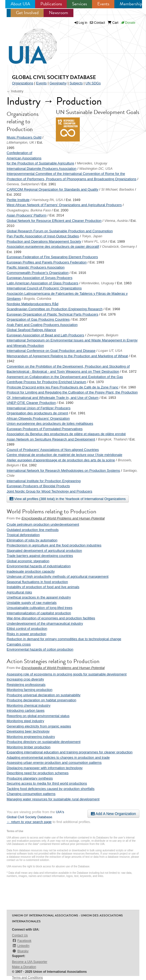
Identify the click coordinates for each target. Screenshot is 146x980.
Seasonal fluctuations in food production (37, 582)
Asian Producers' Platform (27, 215)
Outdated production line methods (33, 530)
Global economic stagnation (28, 561)
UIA (27, 43)
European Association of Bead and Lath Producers (45, 335)
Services (80, 4)
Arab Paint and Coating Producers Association (42, 325)
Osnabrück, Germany (118, 247)
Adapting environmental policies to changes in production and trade (58, 757)
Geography (58, 83)
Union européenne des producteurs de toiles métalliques (50, 424)
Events (103, 4)
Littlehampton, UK (20, 142)
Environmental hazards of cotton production (40, 649)
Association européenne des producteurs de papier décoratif (53, 247)
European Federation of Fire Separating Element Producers (52, 257)
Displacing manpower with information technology (45, 768)
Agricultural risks (19, 592)
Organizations (23, 83)
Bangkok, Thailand (112, 439)
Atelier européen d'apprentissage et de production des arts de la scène (61, 460)
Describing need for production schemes (38, 773)
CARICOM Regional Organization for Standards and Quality (53, 189)
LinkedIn (21, 946)
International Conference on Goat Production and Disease (51, 351)
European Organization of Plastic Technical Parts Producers (52, 314)
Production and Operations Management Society (44, 241)
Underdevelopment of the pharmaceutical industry (45, 623)
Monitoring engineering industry (31, 737)
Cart (113, 23)
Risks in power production (26, 634)
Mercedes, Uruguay (92, 163)
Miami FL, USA (96, 241)
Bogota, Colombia (37, 299)
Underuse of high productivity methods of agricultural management (58, 576)
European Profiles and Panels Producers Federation (47, 262)
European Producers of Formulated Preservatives (45, 429)
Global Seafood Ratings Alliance (31, 330)
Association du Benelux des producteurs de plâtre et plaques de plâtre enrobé (66, 434)
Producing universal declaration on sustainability (44, 695)
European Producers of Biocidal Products (38, 486)
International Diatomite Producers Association (41, 169)
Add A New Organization (113, 814)
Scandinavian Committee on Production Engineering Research (55, 309)
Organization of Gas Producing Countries (38, 319)
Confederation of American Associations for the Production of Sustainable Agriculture (40, 158)
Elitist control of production (27, 629)
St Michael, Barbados (118, 189)
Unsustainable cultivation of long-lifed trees (39, 608)
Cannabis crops (19, 644)
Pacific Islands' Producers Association (36, 267)
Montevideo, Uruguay (98, 283)
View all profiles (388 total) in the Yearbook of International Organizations (68, 499)
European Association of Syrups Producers (39, 278)
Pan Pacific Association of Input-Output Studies (43, 236)
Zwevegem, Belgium (103, 335)
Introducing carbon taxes (26, 711)
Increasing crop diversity (25, 679)
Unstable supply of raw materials (32, 603)
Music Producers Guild (24, 137)
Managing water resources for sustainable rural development (53, 799)
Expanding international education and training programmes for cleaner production (70, 752)
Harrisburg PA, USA (48, 200)
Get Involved (27, 13)
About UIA (20, 4)
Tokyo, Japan (92, 236)
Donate (128, 23)
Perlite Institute (18, 200)
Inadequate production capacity (31, 571)
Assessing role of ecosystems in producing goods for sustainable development (67, 674)
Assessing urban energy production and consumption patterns (54, 763)
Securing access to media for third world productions (47, 783)
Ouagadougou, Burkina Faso (29, 210)
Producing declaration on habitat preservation (41, 700)
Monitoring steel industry (25, 721)
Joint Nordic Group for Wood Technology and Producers (49, 491)
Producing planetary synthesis (30, 778)
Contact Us (20, 935)
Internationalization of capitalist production (39, 613)
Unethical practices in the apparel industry (39, 597)
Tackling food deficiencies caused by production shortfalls (51, 789)
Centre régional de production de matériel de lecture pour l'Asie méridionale (64, 455)
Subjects (76, 83)
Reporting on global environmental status (38, 716)
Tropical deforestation (23, 535)
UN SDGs (93, 83)
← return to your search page (29, 822)
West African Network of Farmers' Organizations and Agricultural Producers (64, 205)
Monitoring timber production (29, 747)
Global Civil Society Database (54, 77)
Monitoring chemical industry (29, 705)
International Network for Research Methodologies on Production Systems (63, 471)
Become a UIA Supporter (30, 962)
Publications (51, 4)
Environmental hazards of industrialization (39, 566)
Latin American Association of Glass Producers (43, 283)
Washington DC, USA (96, 169)
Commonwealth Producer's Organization (38, 273)
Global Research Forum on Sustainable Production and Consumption (60, 231)
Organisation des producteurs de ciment (37, 413)
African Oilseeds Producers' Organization (38, 418)
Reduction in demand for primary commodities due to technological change (64, 639)
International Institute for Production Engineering (44, 481)
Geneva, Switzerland (23, 184)
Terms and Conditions (27, 978)
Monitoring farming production (30, 690)
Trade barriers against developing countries (40, 556)
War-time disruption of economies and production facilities (51, 618)
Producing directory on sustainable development (44, 742)
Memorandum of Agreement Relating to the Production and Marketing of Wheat (67, 356)
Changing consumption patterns (31, 794)
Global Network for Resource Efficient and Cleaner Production (54, 221)
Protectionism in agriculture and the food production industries (54, 545)
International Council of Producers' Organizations (44, 288)
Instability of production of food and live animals (43, 587)
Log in (83, 23)
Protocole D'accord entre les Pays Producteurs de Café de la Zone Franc (62, 387)
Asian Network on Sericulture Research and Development (51, 439)
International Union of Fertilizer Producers (39, 408)
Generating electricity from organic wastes (39, 726)
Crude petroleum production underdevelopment (43, 524)
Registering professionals (26, 685)
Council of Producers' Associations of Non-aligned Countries (53, 450)
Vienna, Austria (116, 221)
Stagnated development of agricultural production (44, 551)
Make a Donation (24, 967)
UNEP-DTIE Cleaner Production (31, 403)
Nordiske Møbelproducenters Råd (32, 304)
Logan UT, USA (110, 351)
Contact (97, 23)
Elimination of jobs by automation (32, 540)
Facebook (22, 941)
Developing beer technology (28, 731)
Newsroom (59, 13)
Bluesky (20, 951)
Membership (131, 4)
